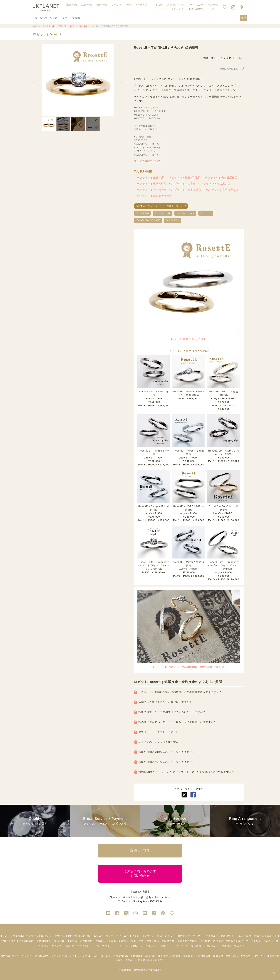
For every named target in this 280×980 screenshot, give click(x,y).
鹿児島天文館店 (189, 941)
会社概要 (205, 941)
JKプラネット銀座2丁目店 (184, 178)
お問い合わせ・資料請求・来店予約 (224, 946)
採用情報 (196, 946)
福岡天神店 (137, 941)
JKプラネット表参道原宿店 (221, 178)
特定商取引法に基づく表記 (228, 941)
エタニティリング (103, 936)
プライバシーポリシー (158, 946)
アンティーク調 (163, 213)
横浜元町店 (61, 941)
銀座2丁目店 (9, 941)
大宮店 (73, 941)
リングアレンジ (134, 946)
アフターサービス (112, 946)
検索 (244, 18)
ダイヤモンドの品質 (63, 946)
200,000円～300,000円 (148, 220)
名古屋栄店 (86, 941)
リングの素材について (147, 161)
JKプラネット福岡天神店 (152, 190)
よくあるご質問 (242, 936)
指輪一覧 (60, 936)
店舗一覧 (213, 5)
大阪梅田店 (102, 941)
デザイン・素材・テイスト (160, 936)
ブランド (137, 936)
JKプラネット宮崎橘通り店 (222, 190)
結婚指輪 (86, 936)
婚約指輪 (73, 936)
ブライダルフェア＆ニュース (262, 941)
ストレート (206, 213)
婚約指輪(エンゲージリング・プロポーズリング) (161, 206)
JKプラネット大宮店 (183, 184)
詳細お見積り (140, 851)
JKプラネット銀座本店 (150, 178)
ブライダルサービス (88, 946)
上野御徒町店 (44, 941)
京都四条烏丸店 (120, 941)
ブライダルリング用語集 (217, 936)
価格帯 (181, 936)
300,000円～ (173, 220)
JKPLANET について (201, 9)
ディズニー (123, 936)
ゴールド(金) (142, 213)
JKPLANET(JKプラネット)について (32, 936)
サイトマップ (181, 946)
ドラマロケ (42, 946)
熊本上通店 (153, 941)
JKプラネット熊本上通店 (186, 190)
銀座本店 (272, 936)
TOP (6, 936)
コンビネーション (185, 213)
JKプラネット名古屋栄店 (215, 184)
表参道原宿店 (26, 941)
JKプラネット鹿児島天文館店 (154, 196)
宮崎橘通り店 (169, 941)
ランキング (194, 936)
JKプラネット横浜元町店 (152, 184)
